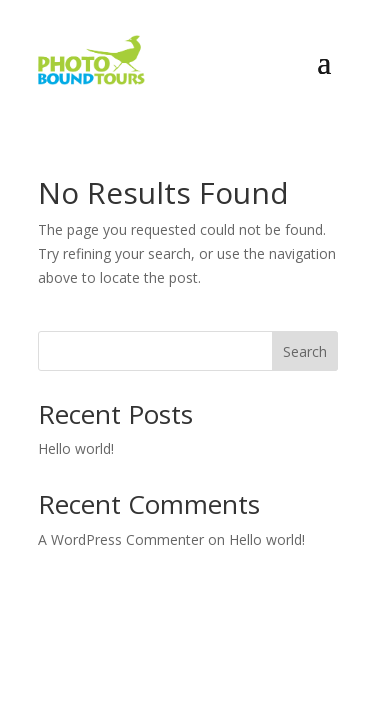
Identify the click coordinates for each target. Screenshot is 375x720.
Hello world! (76, 448)
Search (305, 351)
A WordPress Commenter (121, 539)
